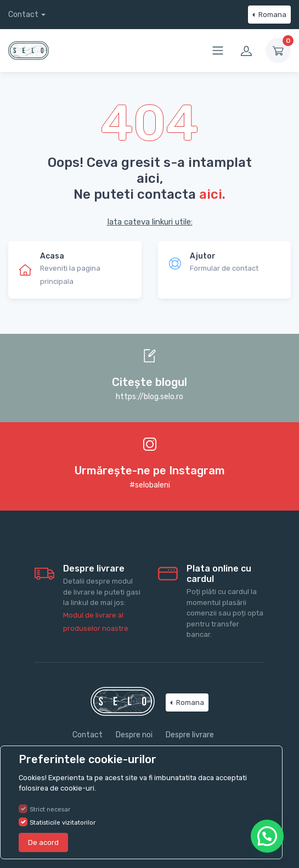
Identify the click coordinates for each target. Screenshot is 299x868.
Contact (23, 15)
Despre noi (134, 735)
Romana (272, 15)
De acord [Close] (43, 842)
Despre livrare (190, 735)
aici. (212, 194)
